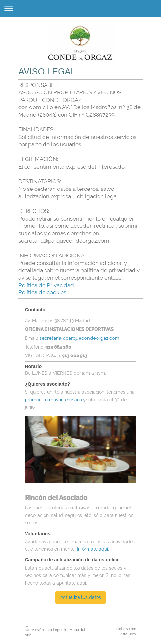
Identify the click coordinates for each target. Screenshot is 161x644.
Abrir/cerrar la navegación (80, 9)
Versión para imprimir (46, 630)
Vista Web (128, 634)
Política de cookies (42, 292)
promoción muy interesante (54, 400)
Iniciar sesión (126, 629)
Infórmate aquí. (94, 549)
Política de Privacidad (46, 285)
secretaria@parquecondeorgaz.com (79, 338)
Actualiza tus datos (81, 597)
